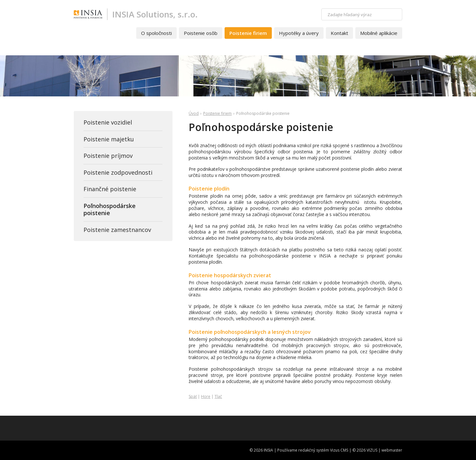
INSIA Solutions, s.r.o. (155, 14)
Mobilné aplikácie (379, 33)
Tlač (218, 396)
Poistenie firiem (248, 33)
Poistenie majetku (109, 139)
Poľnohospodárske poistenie (110, 209)
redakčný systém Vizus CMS (323, 450)
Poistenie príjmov (108, 156)
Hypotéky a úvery (299, 33)
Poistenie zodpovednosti (118, 172)
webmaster (392, 450)
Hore (206, 396)
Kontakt (339, 33)
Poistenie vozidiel (108, 122)
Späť (193, 396)
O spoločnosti (156, 33)
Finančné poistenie (110, 189)
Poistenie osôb (201, 33)
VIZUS (372, 450)
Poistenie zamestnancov (117, 230)
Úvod (194, 113)
